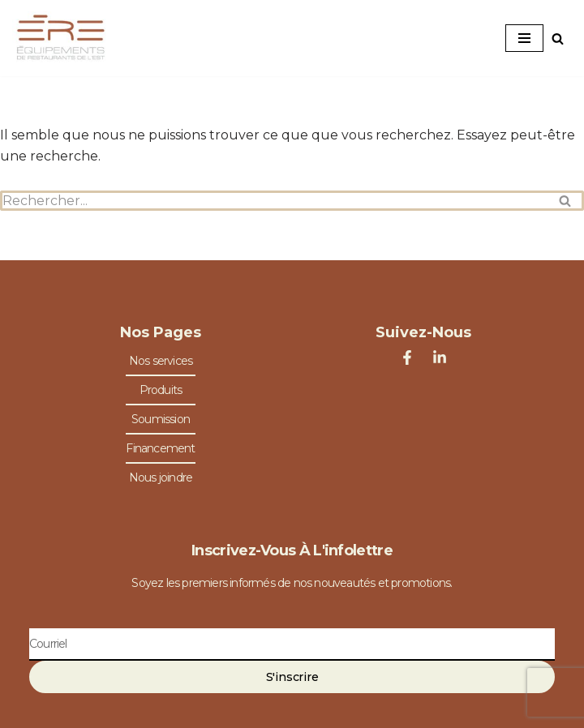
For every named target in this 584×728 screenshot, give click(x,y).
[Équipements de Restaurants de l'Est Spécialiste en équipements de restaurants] (61, 38)
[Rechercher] (558, 39)
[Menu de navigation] (524, 38)
